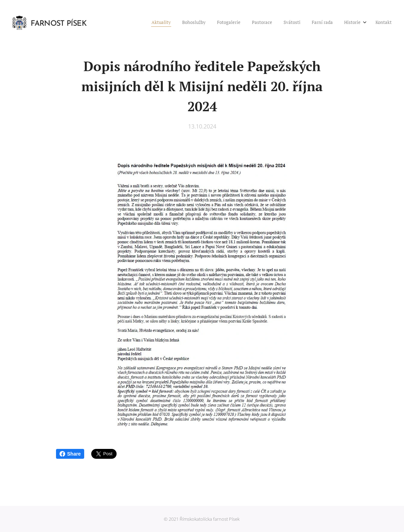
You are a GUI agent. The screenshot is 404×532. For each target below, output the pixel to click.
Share (70, 454)
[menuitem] (311, 23)
